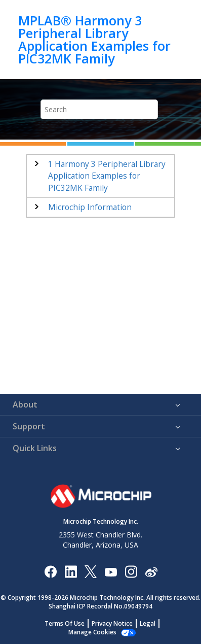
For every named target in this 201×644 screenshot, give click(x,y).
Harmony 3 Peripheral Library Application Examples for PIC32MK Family (107, 176)
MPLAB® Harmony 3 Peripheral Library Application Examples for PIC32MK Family (94, 40)
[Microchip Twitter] (91, 571)
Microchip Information (90, 207)
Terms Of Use (65, 623)
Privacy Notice (112, 623)
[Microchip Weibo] (151, 571)
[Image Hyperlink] (111, 571)
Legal (148, 623)
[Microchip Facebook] (50, 571)
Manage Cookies (92, 632)
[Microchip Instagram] (131, 571)
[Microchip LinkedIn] (71, 571)
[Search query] (99, 109)
